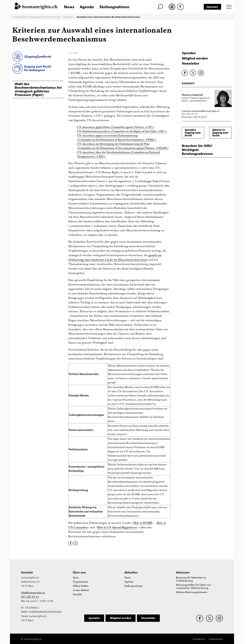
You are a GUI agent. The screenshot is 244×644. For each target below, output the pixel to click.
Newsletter (191, 63)
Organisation (80, 582)
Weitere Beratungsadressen (192, 592)
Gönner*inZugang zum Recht (220, 133)
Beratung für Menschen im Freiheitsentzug (191, 579)
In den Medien (81, 590)
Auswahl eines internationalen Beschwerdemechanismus (109, 17)
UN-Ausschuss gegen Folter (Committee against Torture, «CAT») (116, 127)
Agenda (87, 7)
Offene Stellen (81, 586)
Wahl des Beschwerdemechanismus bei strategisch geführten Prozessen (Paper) (38, 89)
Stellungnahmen (114, 7)
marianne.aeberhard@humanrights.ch (201, 111)
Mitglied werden (195, 58)
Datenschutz (216, 639)
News (69, 7)
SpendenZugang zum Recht (193, 133)
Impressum (199, 639)
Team (76, 578)
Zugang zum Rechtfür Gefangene (38, 68)
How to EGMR (143, 523)
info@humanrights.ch (33, 593)
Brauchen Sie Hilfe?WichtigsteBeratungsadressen (197, 150)
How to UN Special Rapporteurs (117, 527)
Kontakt (77, 594)
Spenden (212, 7)
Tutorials (68, 17)
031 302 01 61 (30, 597)
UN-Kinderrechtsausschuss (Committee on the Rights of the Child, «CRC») (122, 131)
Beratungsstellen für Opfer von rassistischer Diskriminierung (193, 586)
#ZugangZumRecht (38, 57)
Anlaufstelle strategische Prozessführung (37, 17)
